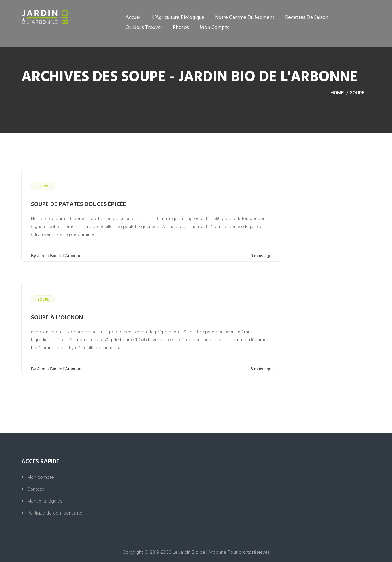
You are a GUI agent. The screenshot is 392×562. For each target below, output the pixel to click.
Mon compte (215, 28)
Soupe (357, 93)
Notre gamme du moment (245, 18)
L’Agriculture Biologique (178, 18)
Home (337, 93)
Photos (181, 28)
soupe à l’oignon (57, 318)
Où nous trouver (144, 28)
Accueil (134, 18)
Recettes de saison (307, 18)
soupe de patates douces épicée (79, 204)
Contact (36, 489)
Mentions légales (45, 501)
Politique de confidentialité (55, 513)
